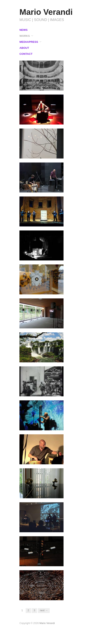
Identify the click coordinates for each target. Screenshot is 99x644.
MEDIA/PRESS (29, 42)
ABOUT (24, 48)
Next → (44, 610)
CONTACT (26, 54)
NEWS (24, 30)
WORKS (25, 36)
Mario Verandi (46, 12)
